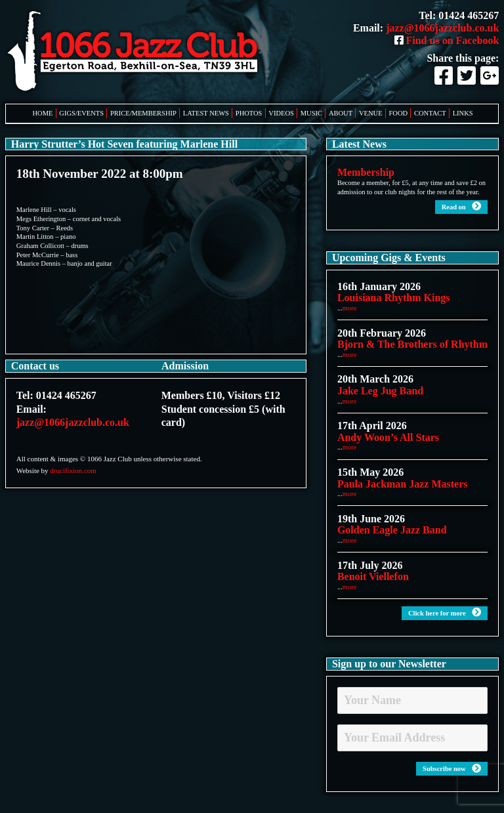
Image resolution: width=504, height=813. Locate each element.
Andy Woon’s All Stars (388, 437)
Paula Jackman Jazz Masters (403, 484)
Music (311, 113)
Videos (281, 113)
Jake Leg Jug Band (380, 391)
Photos (249, 113)
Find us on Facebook (447, 40)
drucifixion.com (73, 470)
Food (399, 113)
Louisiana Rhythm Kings (394, 298)
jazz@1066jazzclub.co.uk (442, 28)
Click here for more (445, 613)
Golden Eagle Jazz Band (392, 530)
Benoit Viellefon (373, 576)
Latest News (206, 113)
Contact (430, 113)
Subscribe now (452, 769)
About (341, 113)
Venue (371, 113)
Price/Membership (143, 113)
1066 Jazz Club (136, 52)
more (350, 308)
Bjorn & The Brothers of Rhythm (412, 344)
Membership (366, 172)
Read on (462, 206)
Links (463, 113)
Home (43, 113)
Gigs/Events (81, 113)
